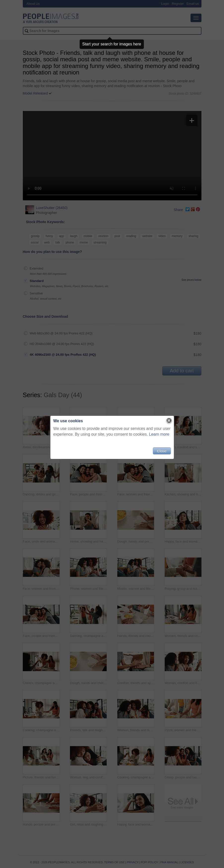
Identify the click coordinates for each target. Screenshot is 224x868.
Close (162, 451)
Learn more (159, 434)
